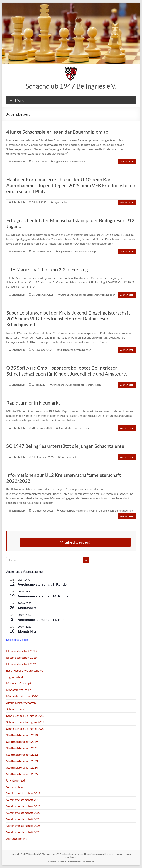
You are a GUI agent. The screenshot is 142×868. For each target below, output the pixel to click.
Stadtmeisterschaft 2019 (22, 742)
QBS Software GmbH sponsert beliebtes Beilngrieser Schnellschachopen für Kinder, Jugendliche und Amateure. (67, 371)
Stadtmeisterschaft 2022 (22, 754)
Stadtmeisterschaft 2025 (22, 774)
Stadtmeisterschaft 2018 (22, 735)
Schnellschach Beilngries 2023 (25, 729)
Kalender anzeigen (17, 640)
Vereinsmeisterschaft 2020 (23, 806)
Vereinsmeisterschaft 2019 (23, 800)
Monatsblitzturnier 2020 (22, 696)
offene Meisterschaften (21, 703)
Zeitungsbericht (124, 511)
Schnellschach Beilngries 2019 (25, 722)
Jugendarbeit (61, 161)
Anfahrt (52, 862)
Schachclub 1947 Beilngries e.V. (71, 86)
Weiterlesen (127, 161)
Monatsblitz (27, 608)
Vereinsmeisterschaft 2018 (23, 793)
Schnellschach (77, 385)
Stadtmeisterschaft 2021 (22, 748)
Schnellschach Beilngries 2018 (25, 716)
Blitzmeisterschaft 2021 (21, 664)
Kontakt (62, 862)
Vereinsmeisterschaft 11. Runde (43, 620)
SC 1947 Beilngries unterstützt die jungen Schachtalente (65, 446)
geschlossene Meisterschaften (25, 670)
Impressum (88, 862)
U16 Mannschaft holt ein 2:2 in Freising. (48, 269)
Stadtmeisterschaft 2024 (22, 767)
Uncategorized (16, 780)
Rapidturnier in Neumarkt (33, 403)
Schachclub (18, 161)
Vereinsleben (77, 161)
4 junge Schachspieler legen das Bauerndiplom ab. (58, 132)
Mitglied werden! (75, 542)
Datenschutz (74, 862)
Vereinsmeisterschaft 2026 (23, 832)
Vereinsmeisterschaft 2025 (23, 826)
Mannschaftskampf (86, 251)
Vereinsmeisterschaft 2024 (23, 819)
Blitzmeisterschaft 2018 (21, 651)
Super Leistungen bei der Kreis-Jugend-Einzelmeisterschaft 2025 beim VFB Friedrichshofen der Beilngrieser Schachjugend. (68, 319)
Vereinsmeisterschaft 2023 (23, 813)
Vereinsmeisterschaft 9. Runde (42, 585)
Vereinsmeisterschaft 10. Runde (43, 596)
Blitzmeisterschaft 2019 (21, 657)
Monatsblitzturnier (18, 690)
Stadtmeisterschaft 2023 (22, 761)
